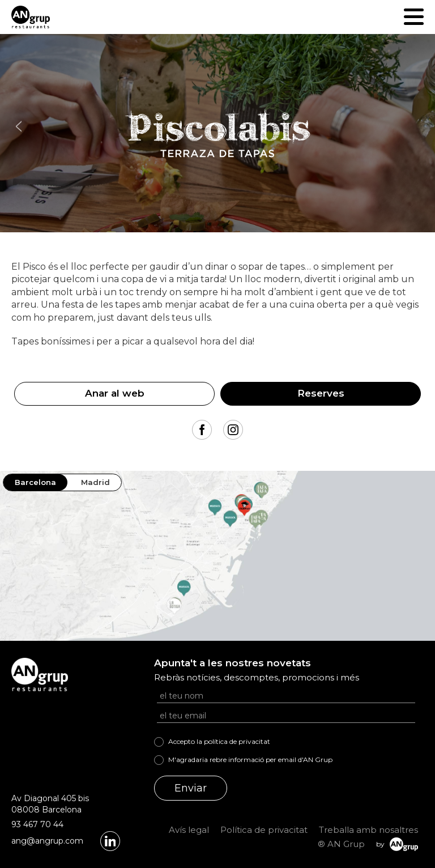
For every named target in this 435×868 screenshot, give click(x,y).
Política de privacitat (264, 830)
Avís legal (189, 830)
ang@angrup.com (47, 841)
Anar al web (115, 393)
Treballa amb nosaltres (368, 830)
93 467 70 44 (37, 824)
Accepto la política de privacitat (219, 741)
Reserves (321, 393)
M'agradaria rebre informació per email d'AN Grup (250, 760)
